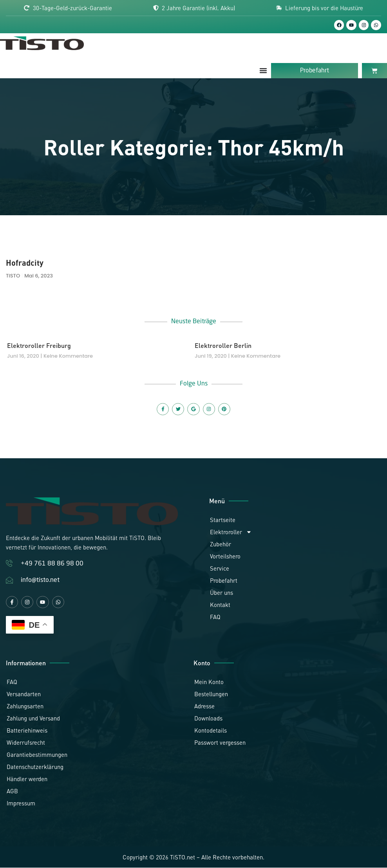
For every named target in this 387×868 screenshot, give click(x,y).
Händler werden (27, 780)
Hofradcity (25, 263)
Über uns (222, 593)
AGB (12, 792)
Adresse (204, 707)
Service (220, 569)
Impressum (21, 804)
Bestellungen (211, 695)
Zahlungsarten (25, 707)
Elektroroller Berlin (223, 346)
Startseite (223, 520)
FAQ (215, 618)
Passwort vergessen (220, 743)
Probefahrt (224, 581)
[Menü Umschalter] (263, 71)
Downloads (208, 719)
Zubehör (221, 545)
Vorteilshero (225, 557)
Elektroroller (231, 533)
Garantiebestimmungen (37, 755)
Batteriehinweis (27, 731)
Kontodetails (211, 731)
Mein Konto (209, 683)
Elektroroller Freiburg (39, 346)
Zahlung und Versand (33, 719)
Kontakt (220, 605)
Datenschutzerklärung (35, 767)
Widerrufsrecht (26, 743)
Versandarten (24, 695)
